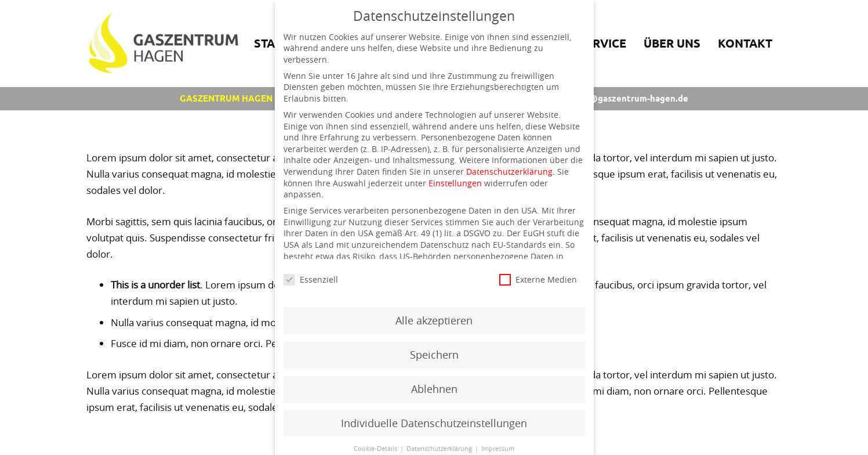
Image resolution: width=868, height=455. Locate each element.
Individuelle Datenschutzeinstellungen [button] (434, 423)
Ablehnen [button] (434, 389)
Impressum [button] (498, 449)
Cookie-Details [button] (376, 449)
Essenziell (311, 279)
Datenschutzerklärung (509, 171)
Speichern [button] (434, 355)
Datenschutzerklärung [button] (440, 449)
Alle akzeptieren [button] (434, 321)
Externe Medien (538, 279)
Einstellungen (455, 183)
